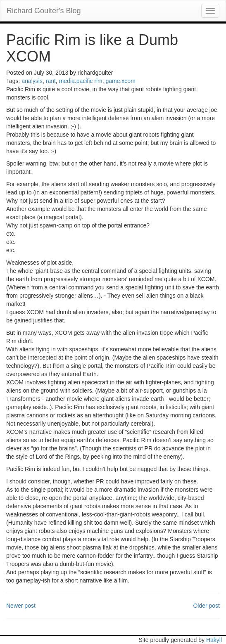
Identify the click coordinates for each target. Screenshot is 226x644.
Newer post (21, 606)
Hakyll (214, 640)
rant (51, 81)
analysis (32, 81)
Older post (206, 606)
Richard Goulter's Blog (44, 11)
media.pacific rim (81, 81)
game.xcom (120, 81)
